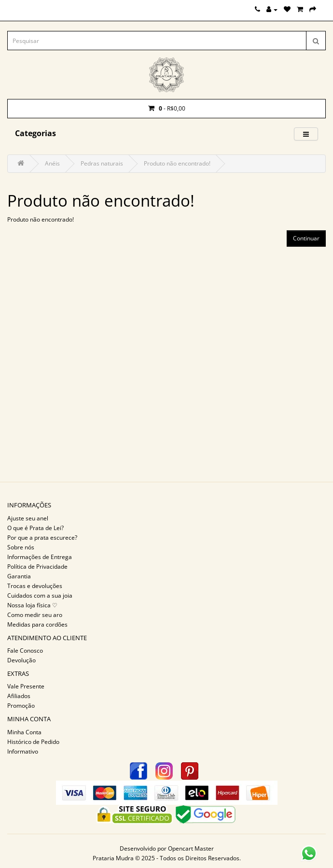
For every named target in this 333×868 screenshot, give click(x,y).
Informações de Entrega (40, 557)
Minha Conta (24, 732)
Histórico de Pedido (33, 742)
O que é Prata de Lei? (35, 528)
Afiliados (19, 696)
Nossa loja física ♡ (32, 605)
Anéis (52, 163)
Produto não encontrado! (177, 163)
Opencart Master (191, 848)
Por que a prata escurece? (42, 538)
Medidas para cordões (37, 624)
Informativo (23, 751)
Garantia (19, 576)
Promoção (21, 706)
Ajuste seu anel (28, 518)
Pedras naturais (102, 163)
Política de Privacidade (37, 567)
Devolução (21, 660)
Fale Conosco (25, 651)
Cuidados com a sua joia (40, 595)
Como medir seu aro (35, 615)
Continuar (306, 238)
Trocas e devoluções (35, 586)
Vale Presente (26, 686)
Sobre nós (21, 547)
